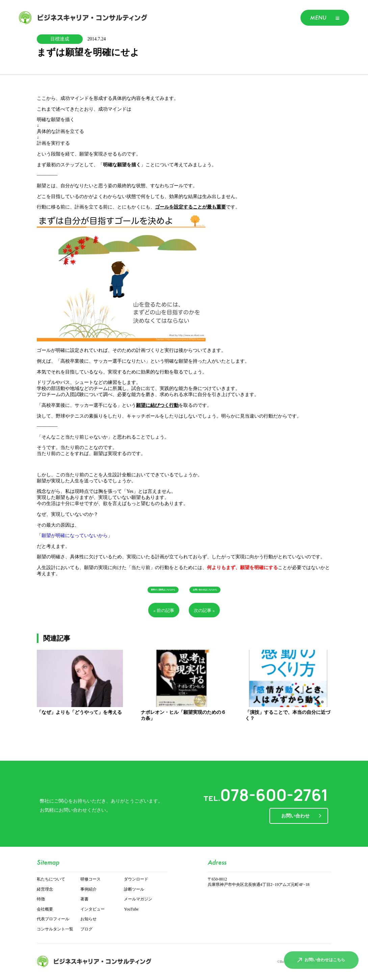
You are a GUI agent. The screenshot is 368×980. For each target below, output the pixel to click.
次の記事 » (204, 611)
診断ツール (134, 889)
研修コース (90, 879)
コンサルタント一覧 (55, 929)
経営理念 (45, 889)
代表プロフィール (53, 919)
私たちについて (51, 879)
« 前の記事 (164, 611)
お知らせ (88, 919)
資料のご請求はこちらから (163, 590)
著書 (84, 899)
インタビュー (93, 909)
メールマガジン (138, 899)
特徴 (41, 899)
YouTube (131, 909)
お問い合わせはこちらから (205, 590)
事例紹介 (88, 889)
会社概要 (45, 909)
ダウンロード (136, 879)
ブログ (86, 929)
